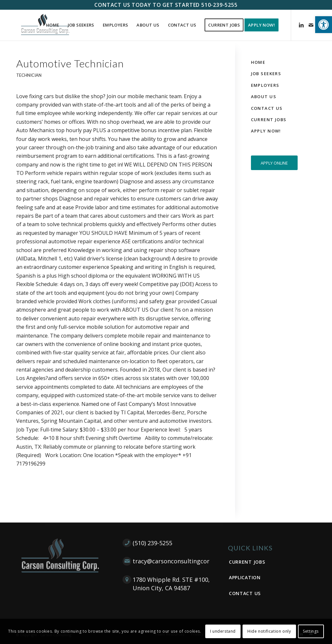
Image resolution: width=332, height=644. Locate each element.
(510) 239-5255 (152, 543)
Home (258, 62)
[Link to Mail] (311, 25)
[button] (324, 25)
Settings (311, 631)
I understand (223, 631)
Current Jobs (269, 120)
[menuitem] (53, 25)
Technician (29, 75)
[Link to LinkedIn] (301, 25)
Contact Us (267, 108)
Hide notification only (269, 631)
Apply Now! (266, 131)
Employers (265, 85)
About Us (264, 97)
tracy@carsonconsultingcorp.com (180, 561)
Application (245, 577)
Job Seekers (266, 74)
